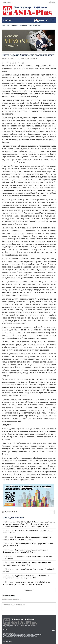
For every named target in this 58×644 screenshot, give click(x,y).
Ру (4, 2)
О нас (6, 630)
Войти (52, 2)
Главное (7, 20)
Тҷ (7, 2)
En (10, 2)
